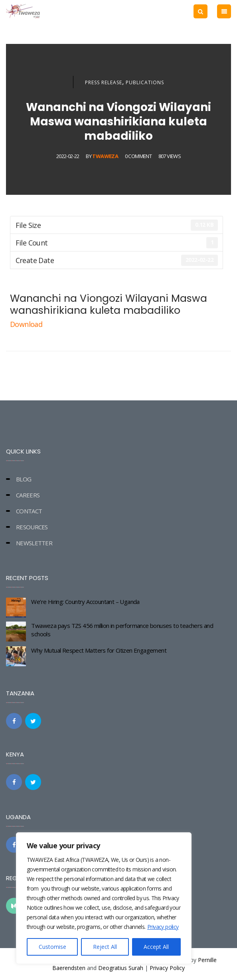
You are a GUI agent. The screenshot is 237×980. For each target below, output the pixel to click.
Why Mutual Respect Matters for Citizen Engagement (99, 650)
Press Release (104, 82)
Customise (52, 947)
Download (27, 324)
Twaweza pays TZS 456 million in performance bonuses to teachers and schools (122, 630)
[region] (104, 898)
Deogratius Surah (121, 968)
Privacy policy (163, 927)
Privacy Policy (167, 968)
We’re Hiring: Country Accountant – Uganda (85, 602)
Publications (145, 82)
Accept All (156, 947)
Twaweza (105, 156)
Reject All (105, 947)
